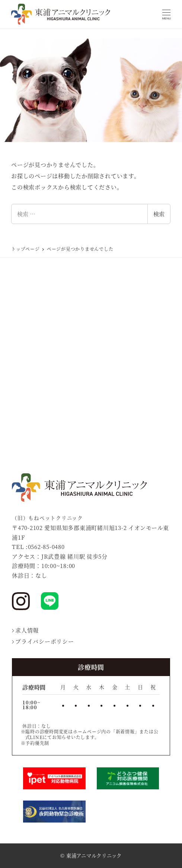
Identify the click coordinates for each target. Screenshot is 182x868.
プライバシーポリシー (43, 641)
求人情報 (25, 630)
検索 (159, 214)
